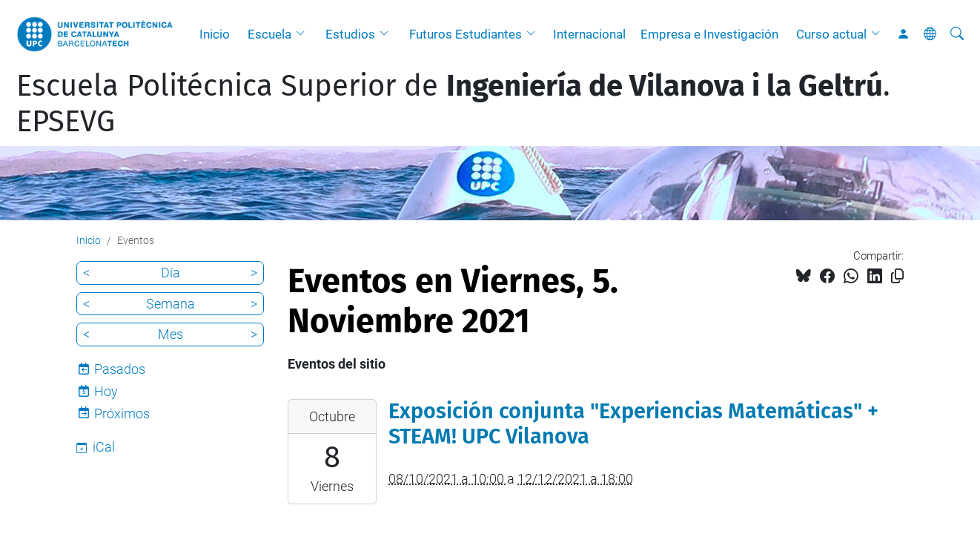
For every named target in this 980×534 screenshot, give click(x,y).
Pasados (120, 369)
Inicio (215, 34)
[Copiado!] (897, 276)
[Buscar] (957, 34)
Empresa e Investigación (709, 34)
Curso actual (831, 34)
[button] (304, 34)
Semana (170, 304)
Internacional (589, 34)
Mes (170, 334)
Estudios (350, 34)
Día (170, 273)
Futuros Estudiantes (466, 34)
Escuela (269, 34)
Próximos (122, 413)
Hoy (106, 391)
